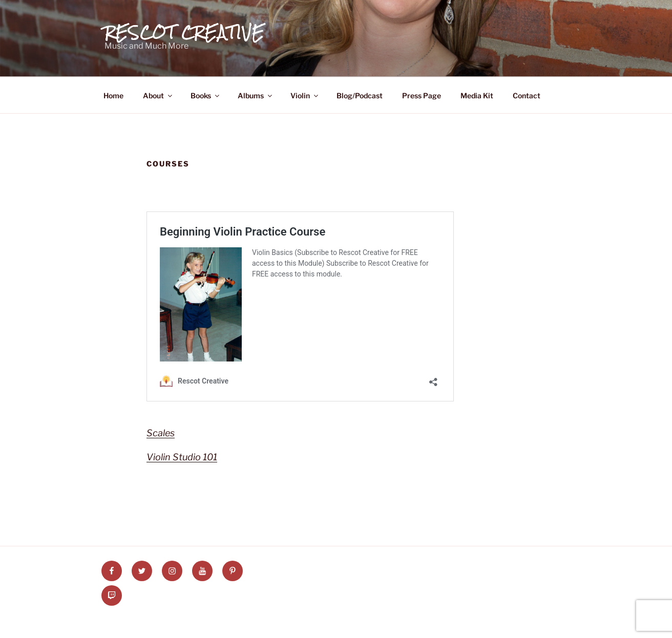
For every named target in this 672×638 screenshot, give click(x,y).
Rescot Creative (185, 32)
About (158, 95)
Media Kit (477, 95)
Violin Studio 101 (182, 457)
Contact (527, 95)
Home (113, 95)
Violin (305, 95)
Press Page (422, 95)
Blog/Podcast (360, 95)
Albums (256, 95)
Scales (161, 433)
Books (206, 95)
